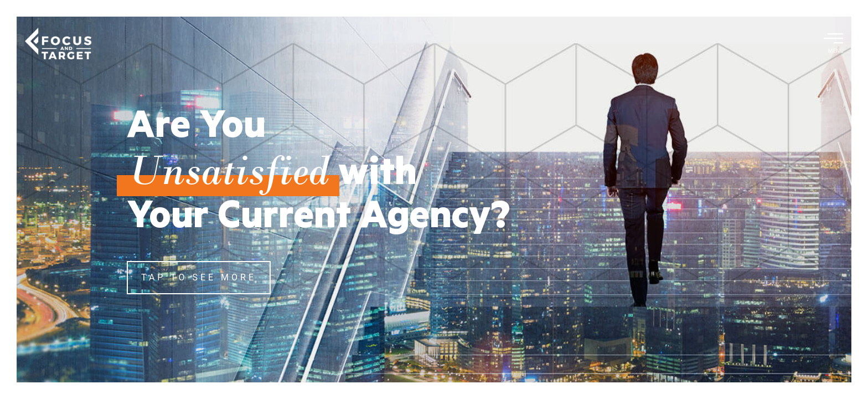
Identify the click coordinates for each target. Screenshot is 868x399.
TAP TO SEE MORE (199, 277)
